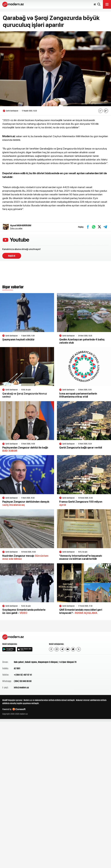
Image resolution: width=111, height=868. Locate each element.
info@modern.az (21, 687)
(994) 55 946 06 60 (23, 681)
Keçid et (12, 256)
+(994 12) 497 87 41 (23, 675)
